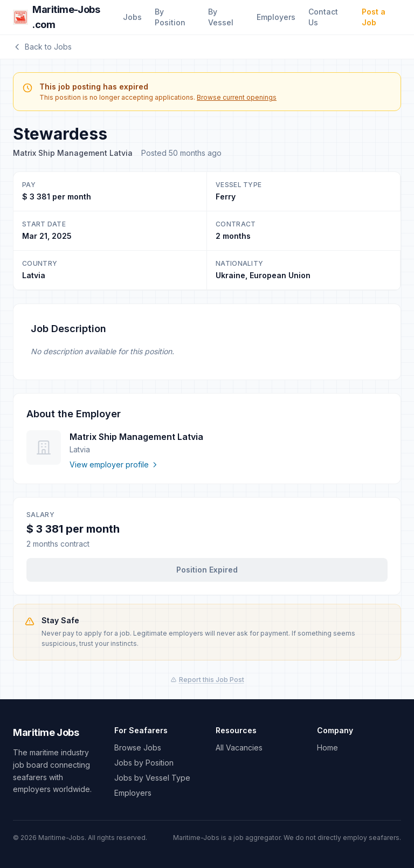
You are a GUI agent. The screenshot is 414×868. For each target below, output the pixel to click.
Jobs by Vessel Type (152, 778)
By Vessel (221, 17)
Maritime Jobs (46, 732)
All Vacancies (239, 748)
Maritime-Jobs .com (56, 17)
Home (327, 748)
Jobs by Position (144, 763)
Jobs (132, 17)
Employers (276, 17)
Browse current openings (237, 97)
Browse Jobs (138, 748)
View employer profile (114, 464)
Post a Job (374, 17)
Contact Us (323, 17)
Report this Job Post (207, 680)
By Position (170, 17)
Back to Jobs (42, 47)
